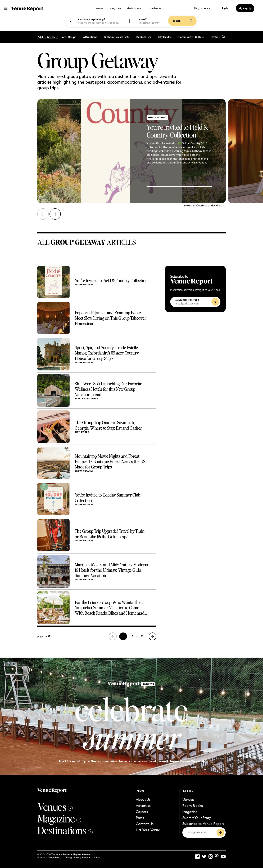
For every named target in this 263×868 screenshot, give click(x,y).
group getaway (157, 117)
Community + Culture (191, 37)
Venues (55, 807)
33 (142, 636)
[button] (55, 214)
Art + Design (69, 37)
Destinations (65, 830)
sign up (245, 8)
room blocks (155, 8)
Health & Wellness (86, 399)
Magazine (59, 818)
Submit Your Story (197, 818)
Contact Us (145, 824)
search (183, 21)
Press (140, 818)
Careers (142, 812)
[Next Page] (153, 636)
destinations (134, 8)
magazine (115, 8)
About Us (143, 799)
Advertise (143, 805)
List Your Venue (148, 830)
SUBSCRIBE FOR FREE (187, 300)
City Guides (165, 37)
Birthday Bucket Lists (117, 37)
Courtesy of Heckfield (209, 205)
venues (99, 8)
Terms (97, 857)
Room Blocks (193, 805)
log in (225, 8)
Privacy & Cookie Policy (50, 857)
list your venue (205, 8)
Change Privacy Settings (79, 857)
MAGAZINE (48, 37)
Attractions (90, 37)
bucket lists (144, 37)
